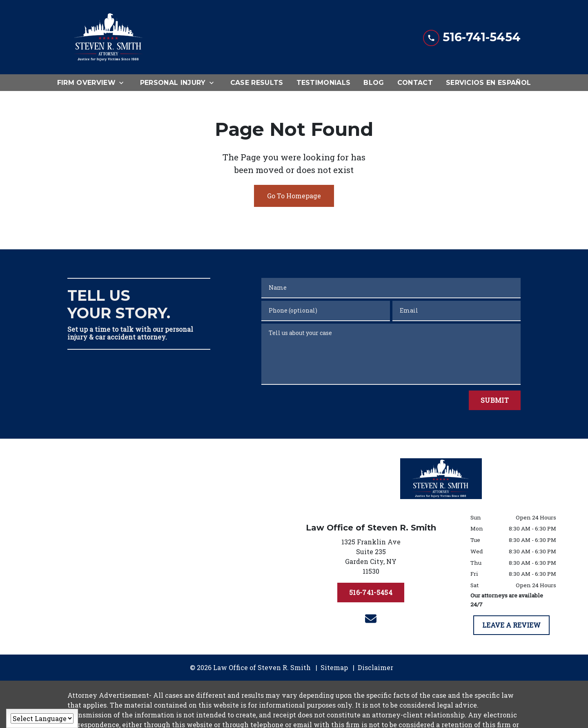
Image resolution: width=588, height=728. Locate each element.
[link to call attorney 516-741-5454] (472, 37)
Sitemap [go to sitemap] (334, 667)
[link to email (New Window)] (371, 619)
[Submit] (495, 400)
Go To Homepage (294, 196)
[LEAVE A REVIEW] (511, 625)
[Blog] (374, 83)
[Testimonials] (324, 83)
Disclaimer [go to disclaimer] (375, 667)
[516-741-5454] (371, 593)
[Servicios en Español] (488, 83)
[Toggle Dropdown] (124, 83)
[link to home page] (108, 37)
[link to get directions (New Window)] (371, 558)
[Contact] (415, 83)
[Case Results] (257, 83)
